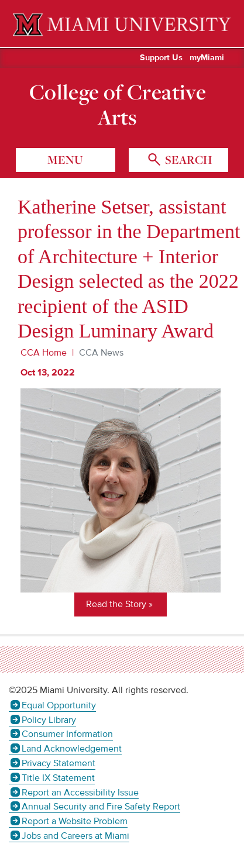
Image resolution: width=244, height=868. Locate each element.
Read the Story (116, 604)
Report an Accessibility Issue (80, 793)
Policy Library (49, 720)
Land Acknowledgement (72, 749)
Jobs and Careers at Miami (75, 836)
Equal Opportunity (59, 705)
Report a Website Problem (75, 821)
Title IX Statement (58, 778)
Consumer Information (67, 734)
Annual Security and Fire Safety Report (101, 807)
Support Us (161, 58)
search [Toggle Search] (187, 160)
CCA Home (44, 353)
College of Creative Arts (118, 105)
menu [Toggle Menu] (65, 160)
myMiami (207, 58)
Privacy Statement (59, 763)
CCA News (101, 353)
